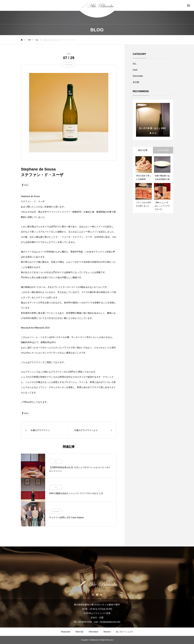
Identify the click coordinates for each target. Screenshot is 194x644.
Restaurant (66, 632)
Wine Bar (79, 632)
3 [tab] (155, 133)
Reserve (107, 632)
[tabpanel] (153, 120)
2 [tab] (153, 133)
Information (93, 632)
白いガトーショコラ (124, 632)
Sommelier (69, 65)
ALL (56, 462)
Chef (135, 70)
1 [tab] (151, 133)
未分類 (136, 82)
